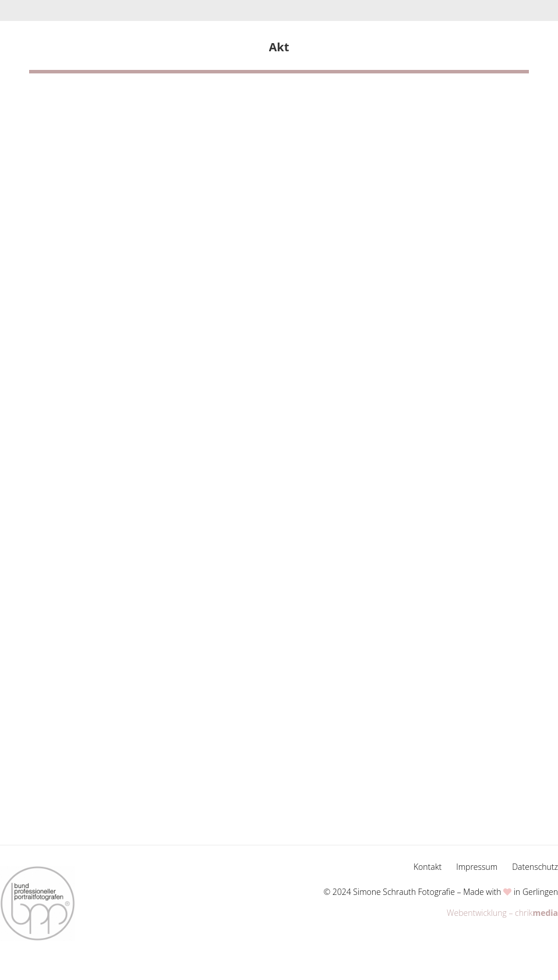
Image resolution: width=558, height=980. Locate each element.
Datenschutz (535, 867)
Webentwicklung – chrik (502, 913)
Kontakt (428, 867)
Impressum (477, 867)
